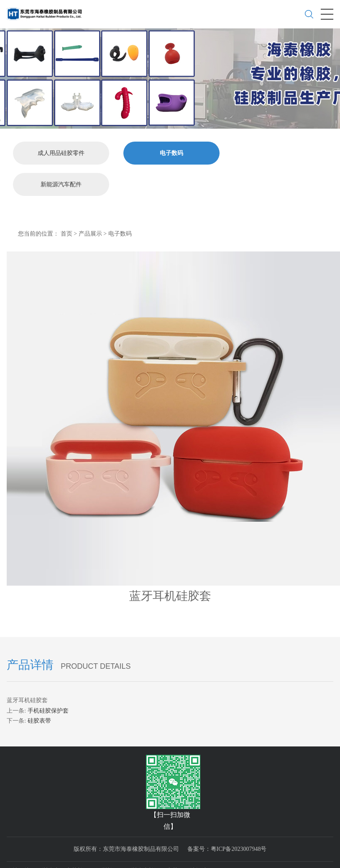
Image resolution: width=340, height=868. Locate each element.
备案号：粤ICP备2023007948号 (227, 847)
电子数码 (171, 151)
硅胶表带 (39, 719)
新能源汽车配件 (61, 182)
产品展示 (90, 232)
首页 (66, 232)
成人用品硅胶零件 (61, 151)
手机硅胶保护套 (48, 709)
